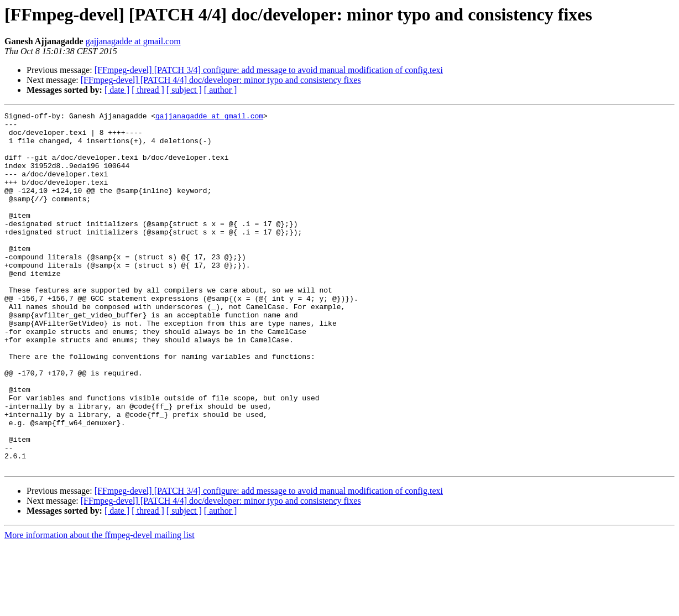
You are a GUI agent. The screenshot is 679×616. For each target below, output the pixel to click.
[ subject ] (184, 90)
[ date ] (117, 90)
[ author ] (221, 90)
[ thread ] (148, 90)
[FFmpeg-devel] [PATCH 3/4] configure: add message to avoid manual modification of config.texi (269, 70)
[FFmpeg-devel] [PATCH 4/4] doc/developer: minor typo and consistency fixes (221, 80)
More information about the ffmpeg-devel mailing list (100, 606)
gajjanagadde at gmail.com (133, 41)
